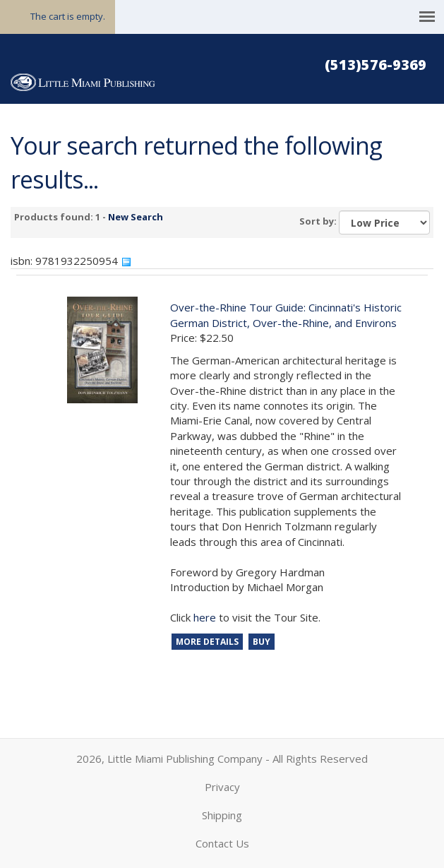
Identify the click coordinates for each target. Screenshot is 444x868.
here (205, 617)
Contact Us (222, 843)
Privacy (222, 787)
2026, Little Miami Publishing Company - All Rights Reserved (222, 759)
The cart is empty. (68, 16)
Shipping (222, 815)
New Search (136, 217)
